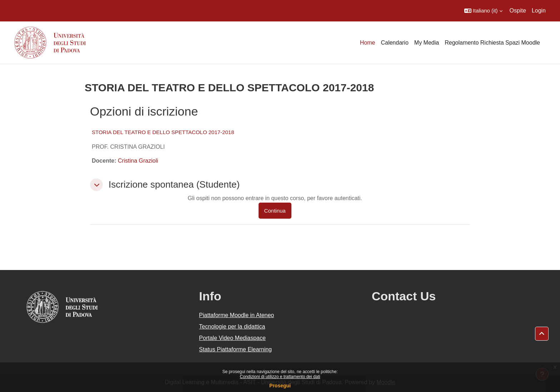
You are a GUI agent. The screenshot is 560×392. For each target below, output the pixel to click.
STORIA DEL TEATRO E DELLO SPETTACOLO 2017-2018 (163, 132)
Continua (275, 211)
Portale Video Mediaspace (232, 338)
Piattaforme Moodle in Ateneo (236, 315)
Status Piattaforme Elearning (235, 349)
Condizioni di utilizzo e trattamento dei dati (280, 377)
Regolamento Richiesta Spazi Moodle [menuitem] (492, 43)
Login (539, 11)
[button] (483, 11)
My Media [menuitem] (427, 43)
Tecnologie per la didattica (232, 327)
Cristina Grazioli (138, 161)
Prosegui (280, 386)
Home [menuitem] (368, 43)
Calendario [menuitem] (394, 43)
